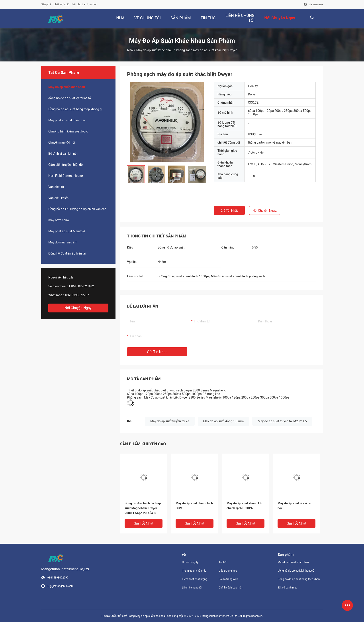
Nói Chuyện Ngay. (78, 308)
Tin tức (223, 562)
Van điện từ (56, 187)
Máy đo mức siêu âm (63, 242)
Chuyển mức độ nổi (62, 142)
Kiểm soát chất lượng (195, 579)
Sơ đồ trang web (228, 579)
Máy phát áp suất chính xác (67, 120)
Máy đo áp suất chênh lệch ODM (194, 506)
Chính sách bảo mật (231, 588)
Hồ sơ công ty (190, 562)
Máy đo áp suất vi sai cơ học (294, 506)
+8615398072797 (77, 295)
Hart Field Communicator (66, 176)
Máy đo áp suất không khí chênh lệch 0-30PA (245, 506)
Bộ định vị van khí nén (63, 154)
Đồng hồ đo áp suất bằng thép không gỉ (75, 109)
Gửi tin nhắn (157, 352)
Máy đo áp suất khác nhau (154, 50)
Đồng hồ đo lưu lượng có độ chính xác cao (77, 209)
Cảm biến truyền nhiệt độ (66, 165)
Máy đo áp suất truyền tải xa (170, 421)
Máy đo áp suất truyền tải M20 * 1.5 (282, 421)
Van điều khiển (58, 198)
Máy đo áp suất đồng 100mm (224, 421)
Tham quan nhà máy (194, 571)
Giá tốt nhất (229, 211)
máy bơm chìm (59, 220)
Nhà (130, 50)
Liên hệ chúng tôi (192, 588)
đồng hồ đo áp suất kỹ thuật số (70, 98)
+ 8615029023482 (81, 286)
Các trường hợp (228, 571)
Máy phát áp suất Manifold (67, 231)
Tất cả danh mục (288, 588)
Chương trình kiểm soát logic (68, 131)
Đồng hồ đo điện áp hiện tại (67, 253)
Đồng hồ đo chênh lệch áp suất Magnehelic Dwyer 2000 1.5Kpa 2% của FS (143, 508)
